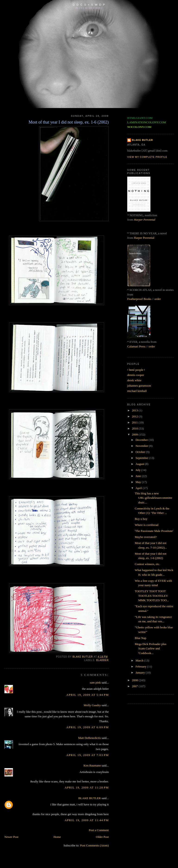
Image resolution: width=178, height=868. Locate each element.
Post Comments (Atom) (94, 845)
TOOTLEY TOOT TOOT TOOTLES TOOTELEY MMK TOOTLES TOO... (152, 596)
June (139, 476)
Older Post (102, 837)
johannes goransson (139, 386)
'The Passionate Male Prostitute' (154, 531)
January (141, 672)
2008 (135, 680)
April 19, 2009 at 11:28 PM (87, 787)
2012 (135, 416)
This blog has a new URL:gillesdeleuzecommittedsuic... (153, 498)
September (142, 458)
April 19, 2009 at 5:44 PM (87, 695)
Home (57, 837)
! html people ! (136, 370)
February (141, 666)
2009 (135, 434)
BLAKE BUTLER (90, 798)
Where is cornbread (146, 525)
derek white (134, 380)
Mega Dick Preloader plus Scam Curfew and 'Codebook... (150, 649)
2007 (135, 686)
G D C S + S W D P (89, 5)
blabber (102, 660)
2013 (135, 410)
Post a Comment (99, 830)
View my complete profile (147, 157)
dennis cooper (136, 375)
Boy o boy (141, 519)
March (140, 660)
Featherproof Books (139, 299)
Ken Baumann (92, 765)
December (142, 440)
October (141, 452)
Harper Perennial (145, 220)
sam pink (95, 682)
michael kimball (137, 391)
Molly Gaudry (92, 705)
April (139, 488)
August (140, 464)
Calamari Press (136, 346)
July (138, 470)
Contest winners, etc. (147, 564)
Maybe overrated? (146, 537)
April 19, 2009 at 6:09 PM (87, 727)
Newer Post (11, 837)
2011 (135, 422)
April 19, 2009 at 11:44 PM (87, 820)
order (157, 299)
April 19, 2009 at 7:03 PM (87, 755)
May (139, 482)
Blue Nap (140, 638)
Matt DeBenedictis (89, 738)
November (142, 446)
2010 (135, 428)
